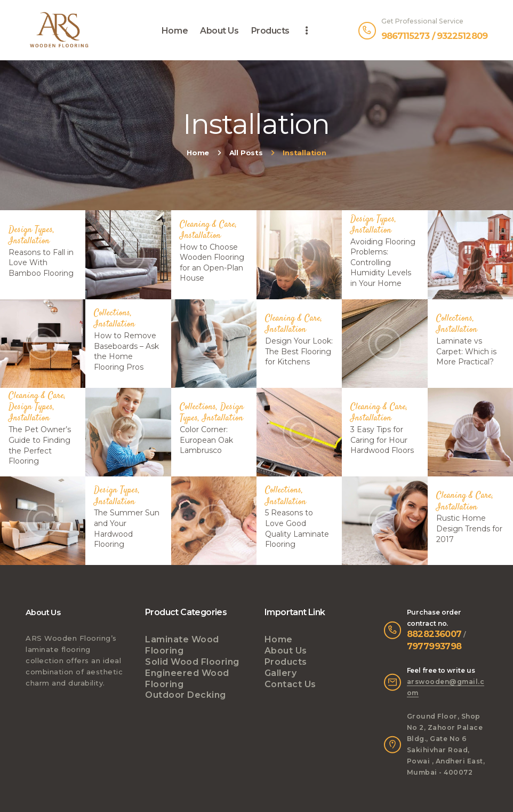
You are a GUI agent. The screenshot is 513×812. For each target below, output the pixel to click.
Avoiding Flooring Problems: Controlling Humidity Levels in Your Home (383, 262)
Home (198, 153)
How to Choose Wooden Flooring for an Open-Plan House (212, 262)
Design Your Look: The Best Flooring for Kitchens (299, 351)
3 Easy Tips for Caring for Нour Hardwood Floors (382, 440)
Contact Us (290, 684)
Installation (29, 241)
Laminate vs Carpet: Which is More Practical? (466, 351)
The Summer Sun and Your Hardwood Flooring (127, 528)
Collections (112, 313)
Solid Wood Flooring (192, 662)
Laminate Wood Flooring (182, 645)
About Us (286, 651)
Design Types (31, 229)
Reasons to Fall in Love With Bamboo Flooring (41, 262)
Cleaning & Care (207, 224)
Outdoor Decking (186, 695)
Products (286, 662)
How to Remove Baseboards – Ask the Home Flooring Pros (126, 351)
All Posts (246, 153)
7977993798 (434, 646)
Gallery (281, 673)
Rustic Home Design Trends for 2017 (469, 528)
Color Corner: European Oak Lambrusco (206, 440)
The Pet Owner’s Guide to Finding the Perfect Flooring (40, 445)
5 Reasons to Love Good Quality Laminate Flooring (297, 528)
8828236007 (434, 634)
